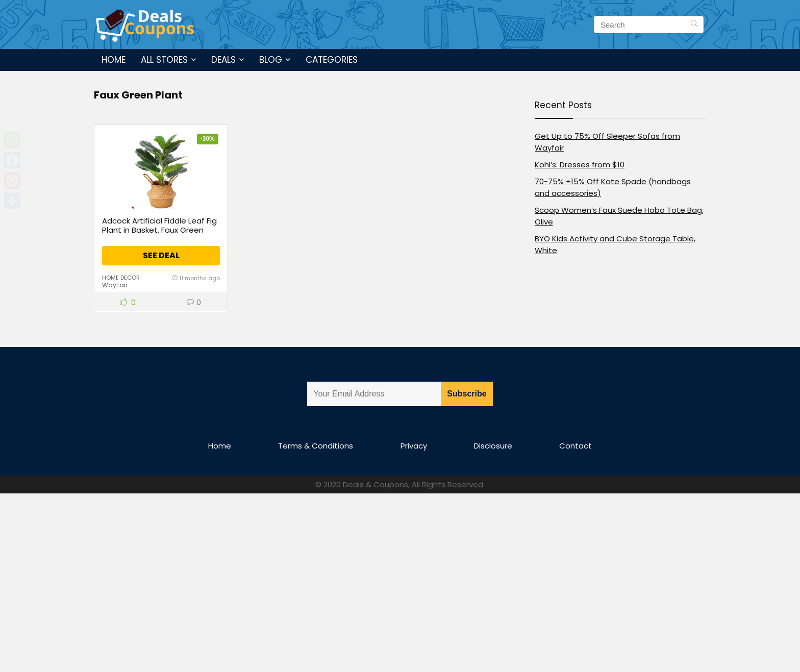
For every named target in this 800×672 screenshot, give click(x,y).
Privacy (414, 446)
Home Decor (121, 278)
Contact (576, 446)
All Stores (164, 60)
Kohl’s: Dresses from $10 (580, 165)
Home (114, 60)
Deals (223, 60)
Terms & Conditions (316, 446)
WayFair (115, 285)
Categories (332, 60)
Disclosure (493, 446)
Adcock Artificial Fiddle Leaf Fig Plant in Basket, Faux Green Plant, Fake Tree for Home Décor (159, 234)
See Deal (161, 255)
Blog (271, 60)
